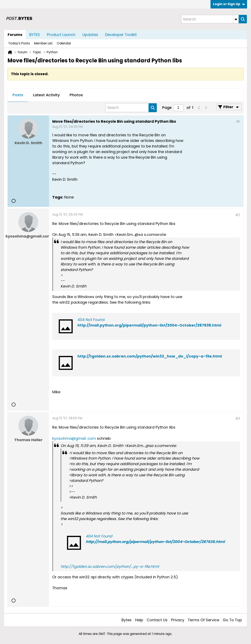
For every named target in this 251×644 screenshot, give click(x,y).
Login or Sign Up (229, 4)
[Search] (210, 19)
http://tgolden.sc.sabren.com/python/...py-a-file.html (110, 566)
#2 (238, 215)
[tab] (18, 95)
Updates (90, 35)
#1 (238, 122)
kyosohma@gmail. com (74, 438)
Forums (15, 35)
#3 (238, 419)
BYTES (35, 35)
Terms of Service (203, 620)
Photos (76, 95)
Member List (43, 43)
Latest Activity (46, 95)
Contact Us (157, 620)
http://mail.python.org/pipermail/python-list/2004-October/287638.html (149, 325)
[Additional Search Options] (236, 19)
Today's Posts (19, 43)
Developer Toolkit (121, 35)
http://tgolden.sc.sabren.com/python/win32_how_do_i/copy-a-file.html (150, 356)
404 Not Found (91, 320)
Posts (18, 95)
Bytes (127, 620)
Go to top (232, 620)
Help (139, 620)
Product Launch (61, 35)
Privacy (178, 620)
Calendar (64, 43)
